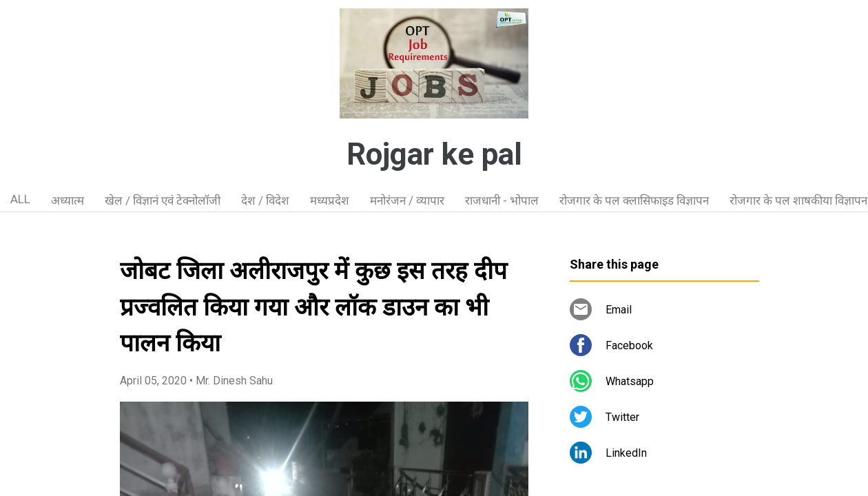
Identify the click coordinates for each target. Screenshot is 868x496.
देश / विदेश (265, 200)
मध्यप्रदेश (330, 200)
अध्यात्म (68, 200)
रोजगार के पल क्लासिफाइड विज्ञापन (634, 200)
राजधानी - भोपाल (502, 200)
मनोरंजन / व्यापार (407, 200)
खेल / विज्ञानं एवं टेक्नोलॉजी (163, 200)
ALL (20, 199)
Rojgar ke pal (434, 154)
